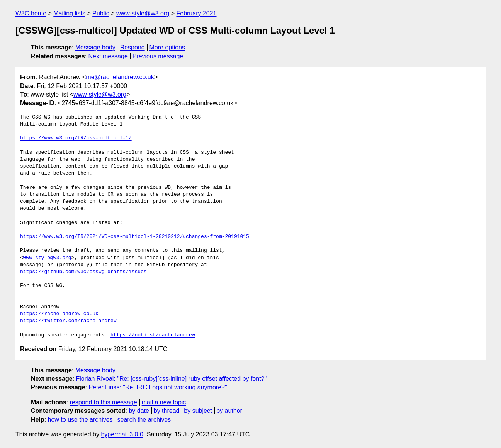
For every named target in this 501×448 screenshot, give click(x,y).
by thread (167, 411)
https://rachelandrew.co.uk (59, 314)
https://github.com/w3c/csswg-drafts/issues (83, 272)
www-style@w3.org (143, 13)
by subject (198, 411)
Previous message (158, 56)
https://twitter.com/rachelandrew (68, 321)
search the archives (144, 420)
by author (229, 411)
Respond (132, 47)
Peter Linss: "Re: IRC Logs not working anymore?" (158, 387)
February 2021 (196, 13)
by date (139, 411)
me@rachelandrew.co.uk (120, 77)
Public (101, 13)
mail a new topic (164, 402)
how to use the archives (80, 420)
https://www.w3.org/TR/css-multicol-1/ (76, 138)
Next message (108, 56)
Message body (95, 47)
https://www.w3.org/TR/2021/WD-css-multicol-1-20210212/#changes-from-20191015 (135, 237)
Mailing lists (69, 13)
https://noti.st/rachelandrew (153, 335)
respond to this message (103, 402)
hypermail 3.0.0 (122, 434)
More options (167, 47)
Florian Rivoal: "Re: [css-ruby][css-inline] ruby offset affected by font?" (172, 379)
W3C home (31, 13)
